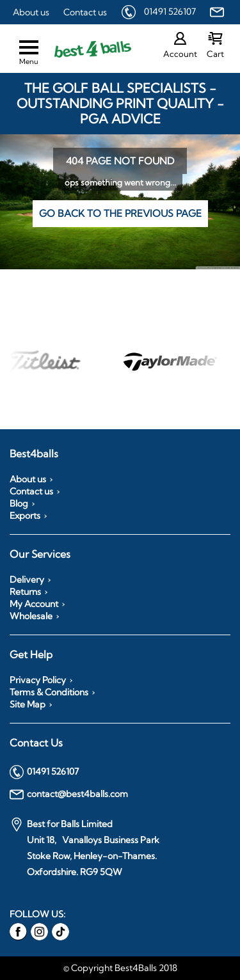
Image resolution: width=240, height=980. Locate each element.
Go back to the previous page (120, 213)
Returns (25, 592)
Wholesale (31, 616)
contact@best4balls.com (69, 794)
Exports (25, 516)
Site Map (28, 704)
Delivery (27, 580)
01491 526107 (170, 12)
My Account (34, 604)
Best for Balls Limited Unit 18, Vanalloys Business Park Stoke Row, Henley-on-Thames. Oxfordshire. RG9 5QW (84, 848)
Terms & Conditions (49, 692)
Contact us (85, 12)
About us (31, 12)
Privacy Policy (38, 680)
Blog (19, 503)
